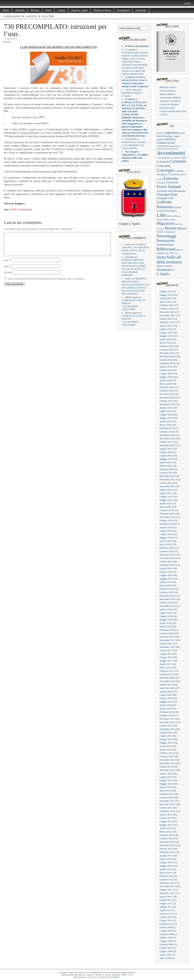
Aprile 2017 (165, 664)
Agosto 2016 (166, 691)
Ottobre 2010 (166, 917)
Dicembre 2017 (167, 637)
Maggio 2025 (166, 336)
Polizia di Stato (167, 108)
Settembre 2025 (167, 322)
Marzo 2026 (165, 302)
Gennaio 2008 (166, 944)
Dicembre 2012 (167, 842)
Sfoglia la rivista (102, 10)
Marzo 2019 (165, 585)
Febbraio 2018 (167, 630)
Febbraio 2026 (167, 305)
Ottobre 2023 (166, 401)
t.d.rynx (97, 977)
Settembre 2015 (167, 729)
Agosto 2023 (166, 408)
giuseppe (129, 257)
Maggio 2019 (166, 579)
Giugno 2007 (166, 948)
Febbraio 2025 (167, 346)
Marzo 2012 (165, 873)
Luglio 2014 (166, 777)
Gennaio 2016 (166, 715)
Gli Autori (47, 16)
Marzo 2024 (165, 384)
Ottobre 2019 (166, 562)
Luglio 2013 (166, 818)
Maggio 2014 (166, 784)
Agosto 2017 (166, 650)
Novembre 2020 (167, 517)
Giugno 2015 (166, 739)
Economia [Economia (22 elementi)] (179, 171)
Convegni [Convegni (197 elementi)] (165, 170)
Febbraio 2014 (167, 794)
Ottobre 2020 (166, 520)
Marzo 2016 (165, 709)
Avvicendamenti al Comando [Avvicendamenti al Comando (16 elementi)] (168, 158)
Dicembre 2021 (167, 476)
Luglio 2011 (165, 900)
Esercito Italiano (168, 91)
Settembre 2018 (167, 606)
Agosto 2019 (166, 568)
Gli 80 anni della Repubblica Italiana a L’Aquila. (132, 93)
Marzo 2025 (165, 343)
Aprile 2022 (165, 462)
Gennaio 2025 (166, 350)
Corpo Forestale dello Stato (173, 111)
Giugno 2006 (166, 951)
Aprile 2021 (165, 503)
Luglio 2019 (166, 572)
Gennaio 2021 (166, 510)
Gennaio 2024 (166, 391)
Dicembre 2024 (167, 353)
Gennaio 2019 (166, 592)
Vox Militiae (79, 972)
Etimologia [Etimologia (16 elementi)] (161, 183)
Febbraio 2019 (167, 589)
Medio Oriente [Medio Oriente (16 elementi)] (170, 220)
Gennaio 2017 (166, 674)
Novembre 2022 (167, 438)
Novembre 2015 (167, 722)
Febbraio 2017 (167, 671)
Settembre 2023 (167, 404)
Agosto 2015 (166, 732)
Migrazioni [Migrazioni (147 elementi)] (166, 223)
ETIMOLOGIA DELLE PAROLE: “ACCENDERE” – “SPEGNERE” (133, 305)
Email (7, 271)
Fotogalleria (123, 10)
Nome (7, 265)
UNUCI (163, 115)
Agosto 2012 (166, 856)
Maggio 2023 (166, 418)
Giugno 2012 (166, 862)
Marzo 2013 (165, 832)
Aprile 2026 (165, 298)
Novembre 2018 (167, 599)
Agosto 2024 (166, 367)
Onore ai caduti (79, 10)
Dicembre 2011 (167, 883)
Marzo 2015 (165, 750)
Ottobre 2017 (166, 644)
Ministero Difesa (168, 87)
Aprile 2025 (165, 339)
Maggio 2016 (166, 702)
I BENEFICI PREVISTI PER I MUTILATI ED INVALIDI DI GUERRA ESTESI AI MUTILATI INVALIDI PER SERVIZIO (134, 266)
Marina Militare (167, 94)
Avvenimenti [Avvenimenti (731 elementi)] (171, 153)
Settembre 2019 (167, 565)
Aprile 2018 (165, 623)
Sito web (7, 277)
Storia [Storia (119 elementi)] (161, 257)
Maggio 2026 (166, 295)
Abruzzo (35, 10)
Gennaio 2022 (166, 473)
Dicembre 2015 (167, 719)
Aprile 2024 (165, 380)
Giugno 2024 (166, 373)
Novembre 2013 (167, 804)
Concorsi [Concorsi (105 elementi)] (163, 166)
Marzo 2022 (165, 466)
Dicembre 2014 (167, 760)
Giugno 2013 (166, 821)
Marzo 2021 (165, 507)
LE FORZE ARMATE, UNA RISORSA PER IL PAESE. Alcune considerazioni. (135, 249)
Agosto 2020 (166, 527)
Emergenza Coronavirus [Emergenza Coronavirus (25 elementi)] (168, 174)
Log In (187, 3)
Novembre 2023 (167, 397)
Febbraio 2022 (167, 469)
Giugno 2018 (166, 616)
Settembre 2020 (167, 524)
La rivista (31, 16)
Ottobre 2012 (166, 849)
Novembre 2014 (167, 763)
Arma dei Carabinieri (170, 101)
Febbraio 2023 (167, 428)
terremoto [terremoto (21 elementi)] (168, 266)
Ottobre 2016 (166, 685)
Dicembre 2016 (167, 678)
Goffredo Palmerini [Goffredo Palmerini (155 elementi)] (165, 204)
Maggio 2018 (166, 620)
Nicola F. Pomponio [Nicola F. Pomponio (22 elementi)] (166, 232)
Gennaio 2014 (166, 797)
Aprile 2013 (165, 828)
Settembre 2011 (167, 893)
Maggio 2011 (166, 907)
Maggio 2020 (166, 538)
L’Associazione (12, 16)
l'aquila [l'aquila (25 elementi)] (173, 211)
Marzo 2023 (165, 425)
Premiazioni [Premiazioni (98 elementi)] (166, 241)
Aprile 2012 (165, 869)
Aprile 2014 (165, 787)
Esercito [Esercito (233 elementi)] (171, 178)
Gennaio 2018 (166, 633)
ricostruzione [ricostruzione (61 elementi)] (165, 245)
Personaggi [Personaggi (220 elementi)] (167, 236)
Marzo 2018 (165, 626)
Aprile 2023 (165, 421)
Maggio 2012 (166, 866)
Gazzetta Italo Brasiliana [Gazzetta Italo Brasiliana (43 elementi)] (171, 191)
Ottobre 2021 (166, 483)
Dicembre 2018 (167, 596)
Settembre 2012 (167, 852)
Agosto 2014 (166, 773)
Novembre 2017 (167, 640)
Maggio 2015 (166, 743)
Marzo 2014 (165, 791)
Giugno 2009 (166, 931)
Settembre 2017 (167, 647)
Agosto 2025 (166, 326)
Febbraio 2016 (167, 712)
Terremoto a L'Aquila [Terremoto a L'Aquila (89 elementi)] (165, 272)
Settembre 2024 (167, 363)
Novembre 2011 (167, 886)
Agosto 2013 (166, 814)
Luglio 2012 (166, 859)
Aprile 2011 (165, 910)
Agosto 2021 (166, 490)
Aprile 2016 (165, 705)
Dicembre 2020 (167, 514)
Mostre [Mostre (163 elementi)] (171, 228)
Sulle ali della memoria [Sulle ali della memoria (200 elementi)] (169, 260)
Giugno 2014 (166, 780)
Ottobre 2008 (166, 938)
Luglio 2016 (166, 695)
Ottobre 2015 (166, 726)
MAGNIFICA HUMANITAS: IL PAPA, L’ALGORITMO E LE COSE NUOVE (134, 144)
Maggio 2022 (166, 459)
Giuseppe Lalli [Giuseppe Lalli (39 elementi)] (165, 198)
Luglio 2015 (166, 736)
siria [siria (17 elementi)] (176, 253)
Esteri (48, 10)
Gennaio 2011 (166, 914)
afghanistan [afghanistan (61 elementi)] (172, 133)
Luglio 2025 (166, 329)
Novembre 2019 (167, 558)
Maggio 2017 (166, 661)
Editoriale (141, 10)
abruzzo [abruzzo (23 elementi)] (160, 133)
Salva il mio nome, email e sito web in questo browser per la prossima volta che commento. (46, 283)
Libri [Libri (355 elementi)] (162, 215)
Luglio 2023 (166, 411)
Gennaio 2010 (166, 924)
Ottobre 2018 (166, 603)
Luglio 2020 (166, 531)
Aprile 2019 (165, 582)
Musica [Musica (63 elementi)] (182, 228)
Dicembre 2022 (167, 435)
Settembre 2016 (167, 688)
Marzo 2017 (165, 667)
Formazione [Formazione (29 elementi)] (172, 182)
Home (6, 10)
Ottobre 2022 (166, 442)
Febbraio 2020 (167, 548)
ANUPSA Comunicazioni (21, 210)
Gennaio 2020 (166, 551)
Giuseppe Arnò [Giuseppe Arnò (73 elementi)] (167, 194)
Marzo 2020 (165, 544)
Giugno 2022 (166, 456)
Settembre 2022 (167, 445)
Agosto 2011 (166, 897)
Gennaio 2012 (166, 879)
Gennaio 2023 (166, 432)
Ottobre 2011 (166, 890)
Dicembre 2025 (167, 312)
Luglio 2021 (166, 493)
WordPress (115, 977)
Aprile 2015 (165, 746)
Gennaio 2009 (166, 934)
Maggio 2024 (166, 377)
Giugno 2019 (166, 575)
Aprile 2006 (165, 955)
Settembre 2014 (167, 770)
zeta (9, 42)
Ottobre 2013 (166, 808)
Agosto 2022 (166, 449)
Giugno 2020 (166, 534)
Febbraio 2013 (167, 835)
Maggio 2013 (166, 825)
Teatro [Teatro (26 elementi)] (160, 266)
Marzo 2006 (165, 958)
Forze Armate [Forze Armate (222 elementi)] (169, 187)
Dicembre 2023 (167, 394)
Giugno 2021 (166, 497)
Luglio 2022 (166, 452)
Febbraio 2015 (167, 753)
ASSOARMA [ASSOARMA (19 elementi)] (163, 146)
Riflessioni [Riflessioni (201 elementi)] (166, 249)
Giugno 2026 (166, 291)
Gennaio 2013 (166, 838)
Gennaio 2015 (166, 756)
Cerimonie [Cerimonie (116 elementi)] (178, 161)
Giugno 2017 (166, 657)
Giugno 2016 (166, 698)
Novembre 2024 (167, 356)
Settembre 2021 (167, 486)
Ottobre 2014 (166, 767)
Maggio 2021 (166, 500)
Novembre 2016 (167, 681)
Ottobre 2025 (166, 319)
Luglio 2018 (166, 613)
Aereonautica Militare (170, 98)
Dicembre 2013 (167, 801)
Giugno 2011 (166, 903)
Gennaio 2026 (166, 309)
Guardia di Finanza (169, 104)
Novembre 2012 (167, 845)
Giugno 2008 (166, 941)
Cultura (61, 10)
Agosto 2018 (166, 609)
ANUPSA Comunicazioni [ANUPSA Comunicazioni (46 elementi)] (166, 141)
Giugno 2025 (166, 332)
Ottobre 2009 (166, 927)
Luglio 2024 (166, 370)
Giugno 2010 (166, 920)
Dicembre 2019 (167, 555)
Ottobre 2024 (166, 360)
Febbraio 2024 (167, 387)
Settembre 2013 (167, 811)
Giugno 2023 (166, 415)
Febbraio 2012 (167, 876)
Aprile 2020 (165, 541)
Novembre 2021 (167, 479)
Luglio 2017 (166, 654)
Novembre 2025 (167, 315)
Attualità (20, 10)
